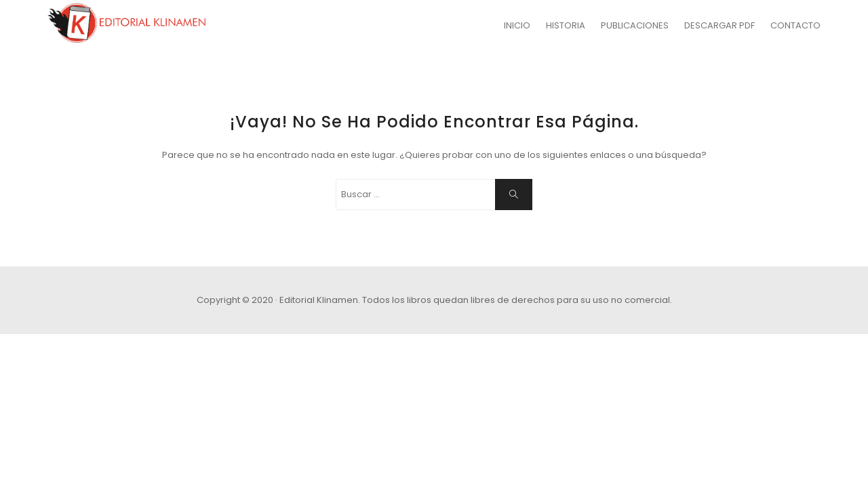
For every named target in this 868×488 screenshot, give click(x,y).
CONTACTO (795, 25)
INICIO (517, 25)
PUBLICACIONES (635, 25)
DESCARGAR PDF (719, 25)
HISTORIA (566, 25)
